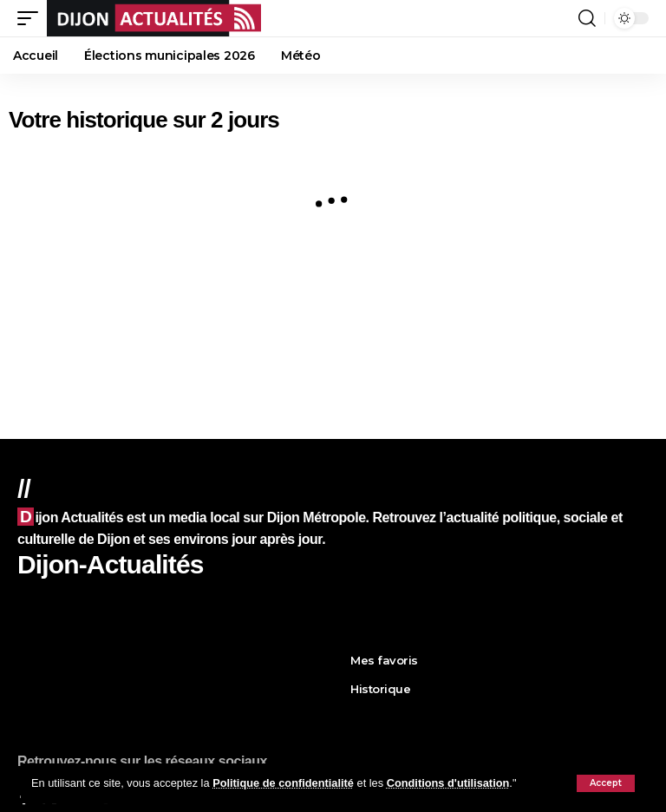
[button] (606, 783)
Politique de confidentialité (283, 783)
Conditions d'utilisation (448, 783)
